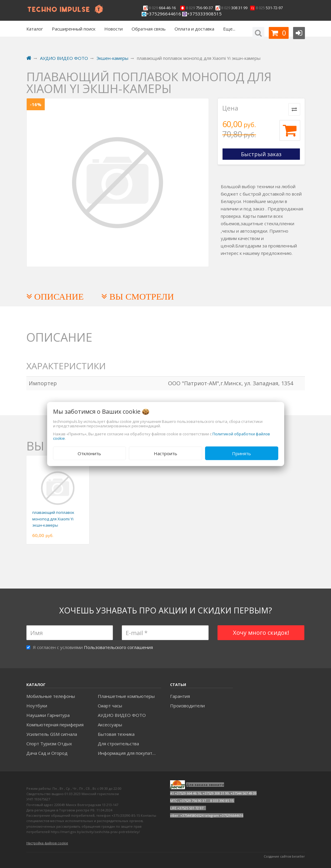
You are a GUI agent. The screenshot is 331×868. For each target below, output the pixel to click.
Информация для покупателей (129, 753)
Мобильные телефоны (51, 696)
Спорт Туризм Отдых (49, 744)
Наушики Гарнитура (48, 715)
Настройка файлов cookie (47, 843)
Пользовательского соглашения (118, 647)
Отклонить (89, 453)
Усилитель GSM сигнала (52, 734)
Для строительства (118, 744)
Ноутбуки (37, 706)
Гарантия (180, 696)
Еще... (229, 29)
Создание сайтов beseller (284, 856)
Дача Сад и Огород (47, 753)
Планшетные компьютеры (126, 696)
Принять (242, 453)
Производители (187, 706)
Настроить (165, 453)
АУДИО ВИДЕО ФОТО (122, 715)
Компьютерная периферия (55, 725)
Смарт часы (110, 706)
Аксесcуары (110, 725)
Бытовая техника (116, 734)
